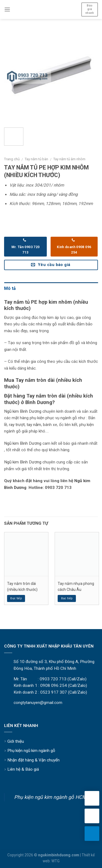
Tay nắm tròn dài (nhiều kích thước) (22, 587)
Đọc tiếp (16, 598)
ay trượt (18, 425)
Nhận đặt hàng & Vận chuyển (33, 760)
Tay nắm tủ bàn (36, 159)
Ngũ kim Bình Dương (23, 411)
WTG (55, 861)
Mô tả (10, 288)
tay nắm (34, 425)
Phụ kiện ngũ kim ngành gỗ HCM (50, 797)
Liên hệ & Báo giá (23, 769)
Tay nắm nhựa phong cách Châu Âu (76, 587)
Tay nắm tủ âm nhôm (69, 159)
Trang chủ (12, 159)
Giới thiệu (16, 741)
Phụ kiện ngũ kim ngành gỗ (31, 751)
